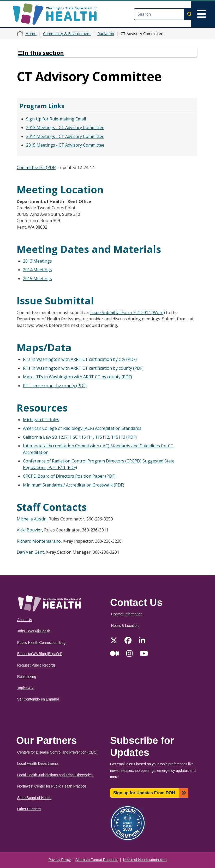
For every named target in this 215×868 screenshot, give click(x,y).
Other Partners (29, 809)
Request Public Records (36, 665)
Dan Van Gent (30, 552)
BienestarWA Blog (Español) (40, 654)
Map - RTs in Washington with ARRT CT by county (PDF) (77, 377)
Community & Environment (67, 33)
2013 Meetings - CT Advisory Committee (65, 128)
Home (31, 33)
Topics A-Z (26, 688)
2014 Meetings (37, 270)
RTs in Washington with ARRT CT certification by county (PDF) (83, 368)
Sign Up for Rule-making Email (56, 119)
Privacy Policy (60, 860)
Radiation (106, 33)
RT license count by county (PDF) (55, 386)
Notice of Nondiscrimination (145, 860)
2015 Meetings (37, 279)
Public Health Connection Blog (41, 643)
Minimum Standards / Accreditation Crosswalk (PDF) (74, 485)
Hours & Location (125, 626)
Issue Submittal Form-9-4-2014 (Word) (128, 313)
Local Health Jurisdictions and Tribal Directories (55, 775)
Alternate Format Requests (97, 860)
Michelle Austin (32, 519)
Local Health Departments (38, 764)
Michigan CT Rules (41, 420)
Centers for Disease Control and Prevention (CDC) (57, 752)
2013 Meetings (37, 261)
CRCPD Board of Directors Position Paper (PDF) (69, 476)
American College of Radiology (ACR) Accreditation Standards (82, 428)
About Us (25, 620)
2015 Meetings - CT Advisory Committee (65, 145)
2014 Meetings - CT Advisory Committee (65, 136)
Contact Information (127, 614)
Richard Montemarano (39, 541)
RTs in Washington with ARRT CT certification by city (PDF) (80, 359)
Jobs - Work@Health (34, 631)
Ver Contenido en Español (38, 699)
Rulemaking (27, 677)
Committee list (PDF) (37, 167)
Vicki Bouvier (29, 530)
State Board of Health (34, 798)
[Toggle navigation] (203, 14)
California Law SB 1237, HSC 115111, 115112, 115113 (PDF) (80, 437)
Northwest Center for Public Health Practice (52, 786)
